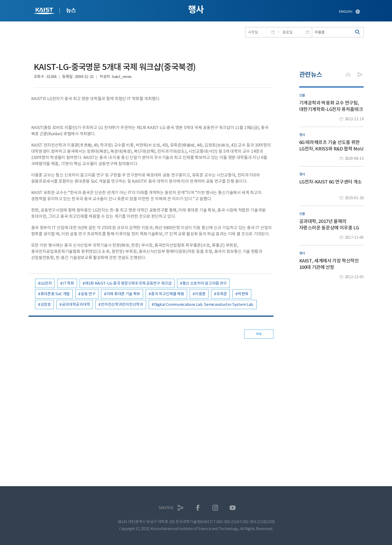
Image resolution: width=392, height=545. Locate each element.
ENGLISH (346, 11)
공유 (360, 75)
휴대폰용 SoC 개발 (55, 294)
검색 (358, 32)
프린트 (348, 75)
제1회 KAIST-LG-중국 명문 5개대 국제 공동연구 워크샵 (128, 283)
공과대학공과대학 (76, 304)
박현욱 (243, 294)
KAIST (45, 11)
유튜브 (233, 508)
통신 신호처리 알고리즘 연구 (205, 283)
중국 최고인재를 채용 (168, 294)
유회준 (222, 294)
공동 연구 (88, 294)
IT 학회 (68, 283)
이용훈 (200, 294)
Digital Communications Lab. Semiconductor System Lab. (204, 304)
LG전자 (46, 283)
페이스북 (198, 508)
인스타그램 (215, 508)
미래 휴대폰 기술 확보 (123, 294)
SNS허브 (166, 508)
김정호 (46, 304)
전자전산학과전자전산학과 (122, 304)
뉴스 (71, 10)
